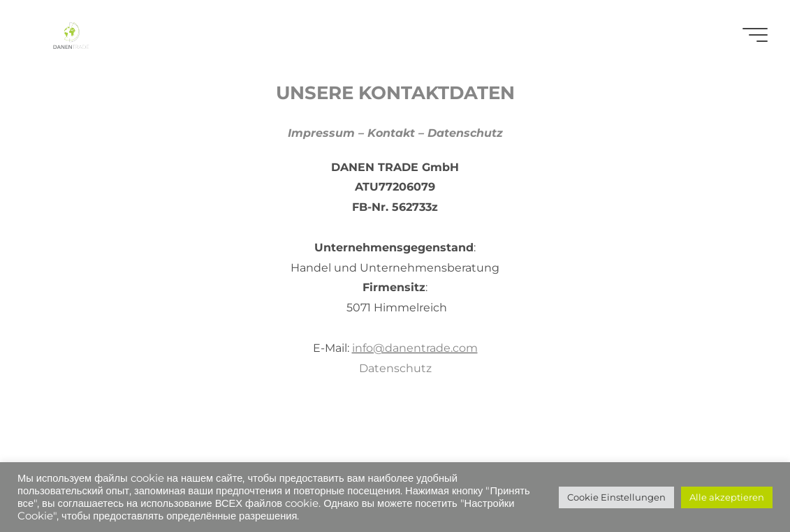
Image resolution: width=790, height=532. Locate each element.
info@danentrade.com (415, 348)
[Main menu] (755, 35)
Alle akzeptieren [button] (727, 497)
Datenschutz (395, 368)
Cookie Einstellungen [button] (616, 497)
